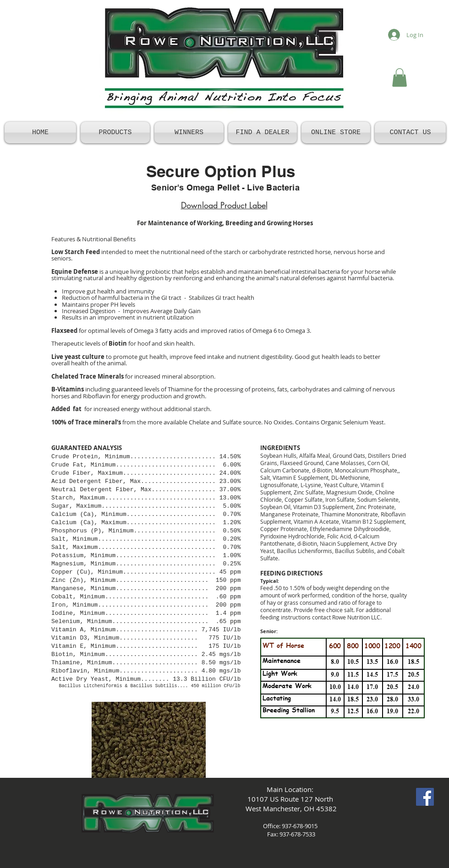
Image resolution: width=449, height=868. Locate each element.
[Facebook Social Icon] (425, 797)
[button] (400, 78)
